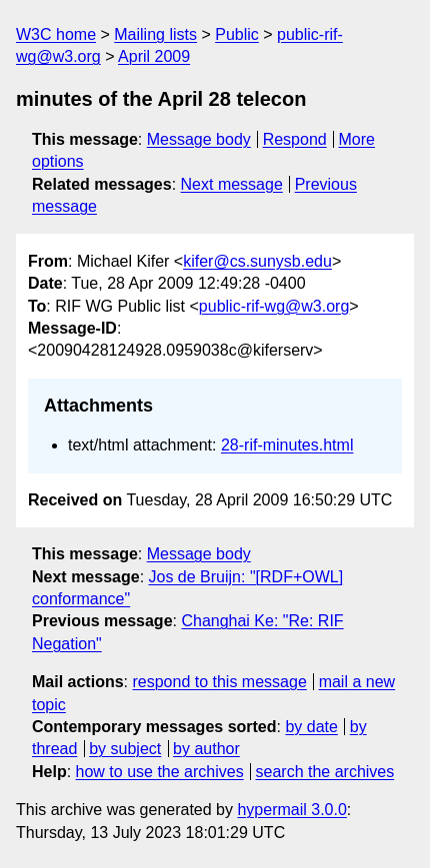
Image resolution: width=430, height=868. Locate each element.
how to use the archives (160, 772)
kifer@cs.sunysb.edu (257, 261)
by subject (125, 749)
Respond (295, 139)
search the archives (325, 772)
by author (206, 749)
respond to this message (219, 682)
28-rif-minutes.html (287, 445)
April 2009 (154, 56)
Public (237, 34)
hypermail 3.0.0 (291, 810)
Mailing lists (155, 34)
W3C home (56, 34)
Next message (232, 184)
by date (311, 727)
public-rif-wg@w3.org (274, 306)
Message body (199, 139)
